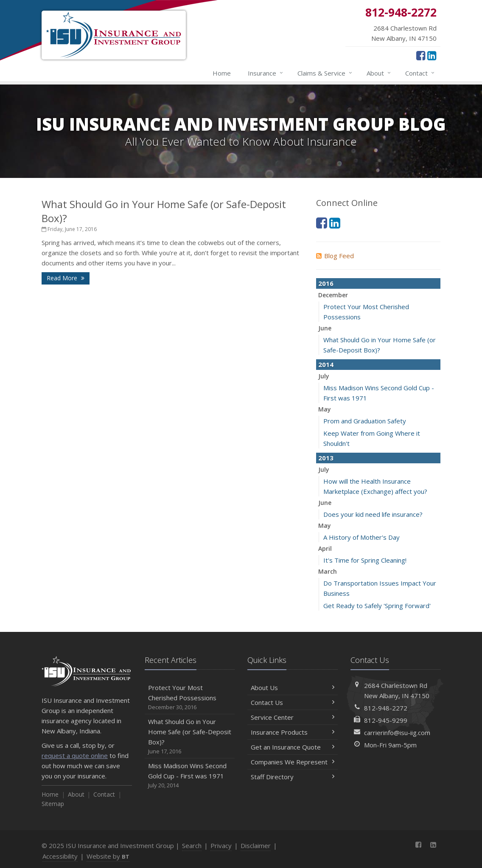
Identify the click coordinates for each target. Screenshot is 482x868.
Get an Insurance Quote (293, 747)
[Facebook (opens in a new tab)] (421, 55)
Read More (66, 278)
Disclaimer (256, 845)
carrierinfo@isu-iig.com (397, 733)
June (325, 328)
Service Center (293, 717)
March (328, 571)
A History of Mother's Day (361, 537)
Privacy (221, 845)
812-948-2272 (386, 708)
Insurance (266, 73)
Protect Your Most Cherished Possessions (190, 697)
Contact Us (293, 702)
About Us (293, 688)
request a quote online (75, 755)
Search (192, 845)
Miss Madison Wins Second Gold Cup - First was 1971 (190, 776)
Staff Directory (293, 777)
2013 (326, 458)
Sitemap (53, 804)
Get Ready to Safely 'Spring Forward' (377, 606)
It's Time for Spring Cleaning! (365, 560)
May (325, 409)
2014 (326, 364)
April (325, 548)
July (324, 376)
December (333, 295)
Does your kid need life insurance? (373, 514)
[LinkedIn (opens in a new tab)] (432, 55)
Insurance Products (293, 732)
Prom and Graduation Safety (365, 421)
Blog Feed (335, 256)
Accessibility (60, 856)
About (379, 73)
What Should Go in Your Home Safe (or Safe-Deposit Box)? (190, 737)
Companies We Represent (293, 762)
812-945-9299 (386, 720)
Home (222, 73)
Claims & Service (325, 73)
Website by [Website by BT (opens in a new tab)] (108, 856)
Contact (420, 73)
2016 (326, 283)
